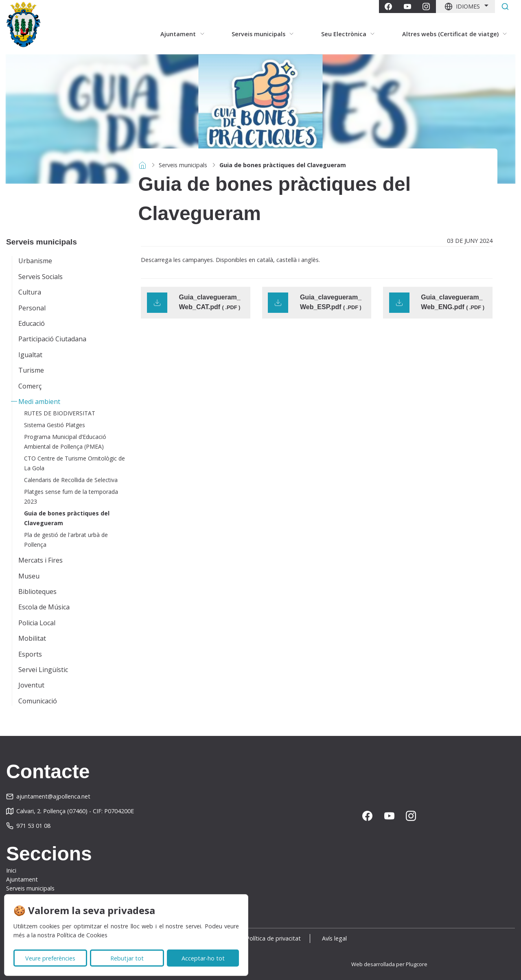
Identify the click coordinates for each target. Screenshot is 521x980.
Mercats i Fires (40, 560)
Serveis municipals (183, 165)
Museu (29, 576)
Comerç (30, 386)
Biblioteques (37, 591)
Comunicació (38, 701)
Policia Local (37, 623)
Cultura (30, 292)
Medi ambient (39, 402)
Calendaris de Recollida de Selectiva (71, 480)
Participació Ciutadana (52, 339)
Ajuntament (22, 879)
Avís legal (337, 938)
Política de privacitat (273, 938)
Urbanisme (35, 261)
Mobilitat (32, 638)
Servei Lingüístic (43, 670)
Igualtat (30, 355)
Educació (32, 323)
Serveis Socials (40, 277)
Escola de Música (44, 607)
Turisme (31, 370)
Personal (32, 308)
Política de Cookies (82, 935)
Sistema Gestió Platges (55, 425)
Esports (30, 654)
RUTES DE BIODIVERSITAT (60, 413)
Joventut (31, 685)
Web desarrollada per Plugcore (389, 964)
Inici (11, 870)
